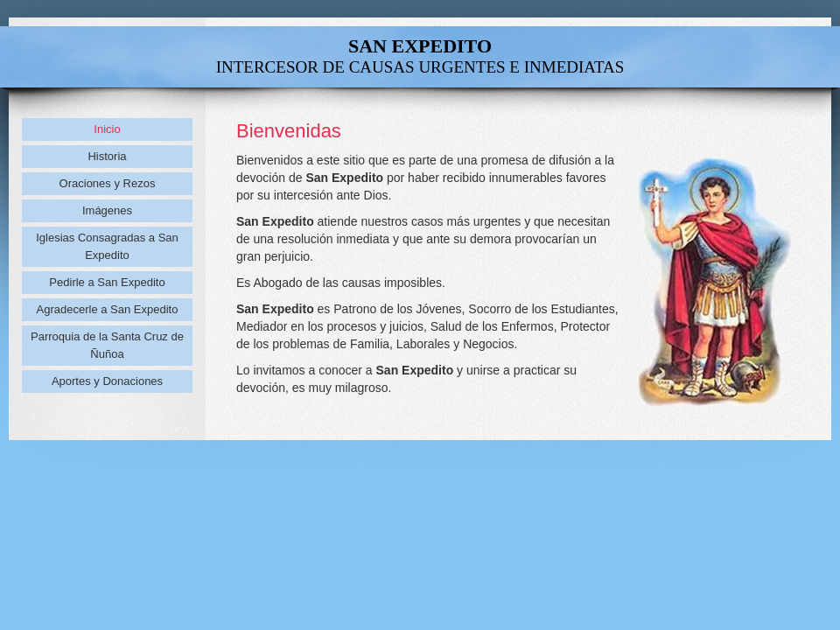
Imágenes (107, 210)
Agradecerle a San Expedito (108, 309)
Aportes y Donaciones (107, 381)
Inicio (107, 129)
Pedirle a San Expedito (107, 282)
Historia (107, 156)
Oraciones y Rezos (108, 183)
